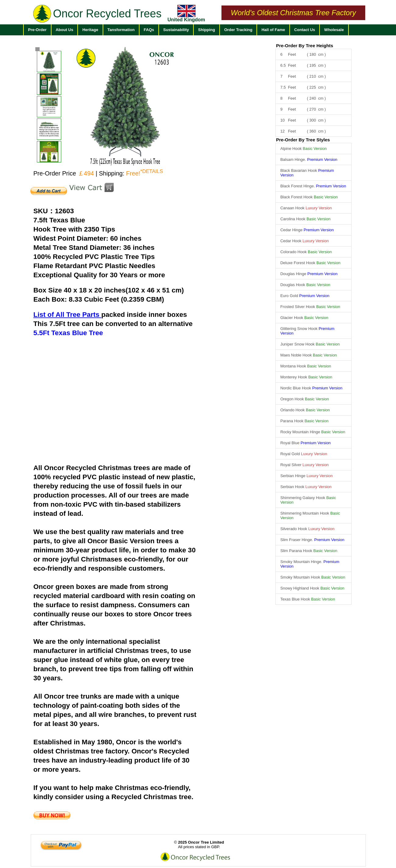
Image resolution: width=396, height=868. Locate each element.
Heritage (90, 30)
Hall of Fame (273, 30)
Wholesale (334, 30)
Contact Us (305, 30)
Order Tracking (238, 30)
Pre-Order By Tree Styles (303, 140)
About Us (65, 30)
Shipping (207, 30)
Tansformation (121, 30)
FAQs (149, 30)
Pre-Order (37, 30)
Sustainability (176, 30)
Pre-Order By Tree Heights (305, 46)
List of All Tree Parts (67, 315)
